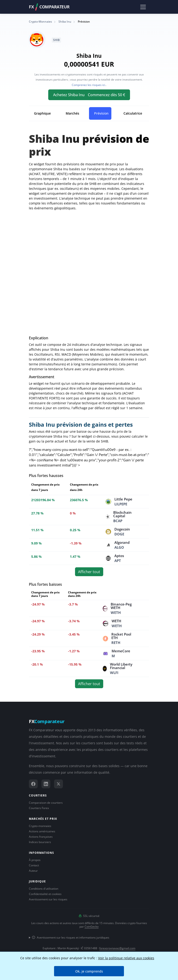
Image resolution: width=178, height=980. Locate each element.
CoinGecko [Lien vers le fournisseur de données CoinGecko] (92, 927)
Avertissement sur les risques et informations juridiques (71, 937)
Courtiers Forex (39, 808)
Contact (34, 865)
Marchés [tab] (72, 113)
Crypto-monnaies (40, 826)
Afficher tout (89, 572)
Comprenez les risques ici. (89, 85)
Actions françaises (41, 837)
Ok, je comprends (89, 971)
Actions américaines (42, 831)
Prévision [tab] (101, 113)
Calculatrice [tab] (133, 113)
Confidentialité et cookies (45, 894)
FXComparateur (49, 7)
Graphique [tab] (42, 113)
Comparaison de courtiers (46, 803)
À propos (35, 860)
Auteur (33, 871)
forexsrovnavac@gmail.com (117, 948)
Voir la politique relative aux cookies (126, 958)
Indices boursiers (40, 842)
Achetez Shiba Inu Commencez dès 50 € (89, 95)
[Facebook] (33, 784)
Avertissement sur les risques (48, 899)
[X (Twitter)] (58, 784)
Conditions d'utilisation (44, 889)
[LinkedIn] (46, 784)
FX (47, 721)
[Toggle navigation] (143, 7)
